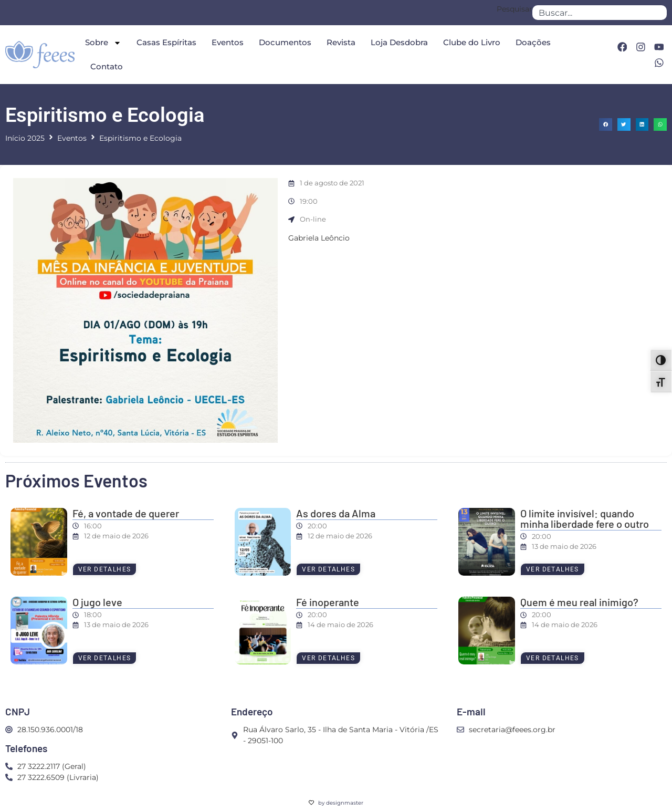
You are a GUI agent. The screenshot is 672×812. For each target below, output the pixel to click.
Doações (533, 42)
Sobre (103, 43)
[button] (606, 125)
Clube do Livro (472, 42)
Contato (107, 66)
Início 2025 (25, 138)
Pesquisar (514, 9)
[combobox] (600, 13)
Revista (341, 42)
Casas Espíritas (166, 42)
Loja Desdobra (399, 42)
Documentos (285, 42)
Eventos (228, 42)
